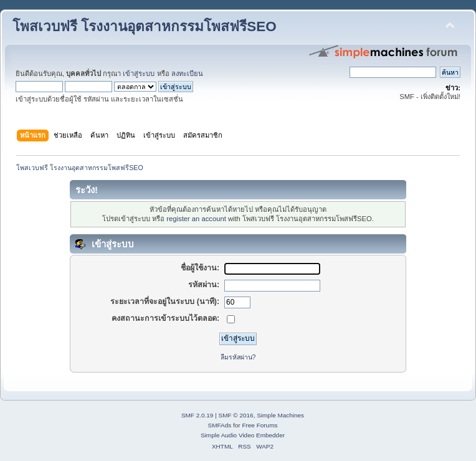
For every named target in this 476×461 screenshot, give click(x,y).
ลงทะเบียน (187, 74)
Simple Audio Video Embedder (243, 435)
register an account (196, 219)
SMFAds (220, 425)
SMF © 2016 (236, 415)
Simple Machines (280, 415)
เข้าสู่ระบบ (139, 74)
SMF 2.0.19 (198, 415)
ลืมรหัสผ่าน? (238, 357)
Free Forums (259, 425)
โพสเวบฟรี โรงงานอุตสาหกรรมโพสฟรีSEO (145, 26)
